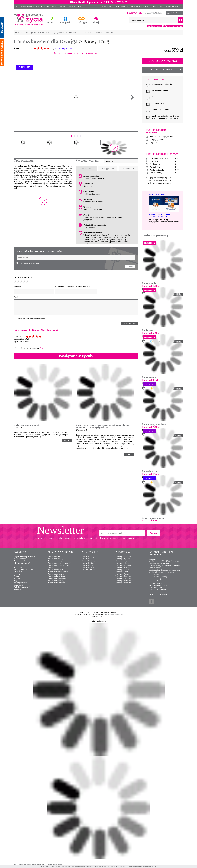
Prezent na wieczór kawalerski (59, 563)
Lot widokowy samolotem (154, 424)
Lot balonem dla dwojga (159, 576)
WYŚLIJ (130, 266)
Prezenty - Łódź (122, 572)
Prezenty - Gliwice (123, 563)
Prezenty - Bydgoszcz (124, 559)
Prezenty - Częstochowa (125, 561)
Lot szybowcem (149, 471)
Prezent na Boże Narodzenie (58, 576)
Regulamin (18, 589)
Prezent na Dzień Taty (56, 581)
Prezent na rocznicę (55, 570)
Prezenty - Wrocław (123, 583)
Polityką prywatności (83, 866)
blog (15, 581)
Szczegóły (86, 169)
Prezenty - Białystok (123, 556)
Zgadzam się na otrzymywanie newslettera (31, 318)
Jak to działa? (19, 572)
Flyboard (153, 559)
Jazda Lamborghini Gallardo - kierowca (165, 566)
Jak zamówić (129, 169)
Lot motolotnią (149, 377)
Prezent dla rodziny (89, 567)
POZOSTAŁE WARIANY (161, 70)
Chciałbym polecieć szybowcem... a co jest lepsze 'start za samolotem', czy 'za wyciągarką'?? (103, 426)
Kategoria (65, 22)
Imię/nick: (18, 286)
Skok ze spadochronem (153, 518)
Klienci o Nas (19, 567)
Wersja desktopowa (75, 6)
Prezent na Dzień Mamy (57, 578)
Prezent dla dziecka (89, 565)
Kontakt (63, 6)
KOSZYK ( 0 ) (176, 13)
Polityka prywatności (22, 587)
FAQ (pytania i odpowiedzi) (24, 6)
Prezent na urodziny (55, 556)
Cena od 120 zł (151, 286)
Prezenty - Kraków (123, 567)
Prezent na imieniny (55, 559)
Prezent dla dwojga (89, 561)
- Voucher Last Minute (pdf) (159, 216)
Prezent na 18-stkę (55, 561)
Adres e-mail (73, 286)
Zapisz (153, 533)
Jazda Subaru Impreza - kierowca (162, 572)
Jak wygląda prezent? (22, 563)
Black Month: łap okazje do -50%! (90, 2)
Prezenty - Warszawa (124, 581)
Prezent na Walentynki (56, 583)
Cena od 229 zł (151, 427)
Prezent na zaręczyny (56, 574)
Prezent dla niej (87, 559)
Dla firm (46, 6)
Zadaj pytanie (108, 169)
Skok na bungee (155, 587)
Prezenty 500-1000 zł (90, 570)
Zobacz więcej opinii (64, 48)
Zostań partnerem (20, 583)
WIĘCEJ (67, 441)
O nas (38, 6)
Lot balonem (148, 330)
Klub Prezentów (20, 559)
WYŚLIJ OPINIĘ (130, 323)
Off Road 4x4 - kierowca (159, 585)
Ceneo (42, 348)
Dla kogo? (81, 22)
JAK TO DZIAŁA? (155, 13)
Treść (16, 297)
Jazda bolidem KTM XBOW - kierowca (165, 561)
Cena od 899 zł (151, 521)
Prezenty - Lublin (122, 570)
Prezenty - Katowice (123, 565)
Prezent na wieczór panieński (59, 565)
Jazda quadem (155, 568)
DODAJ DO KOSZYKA (163, 61)
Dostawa (54, 6)
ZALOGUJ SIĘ (136, 13)
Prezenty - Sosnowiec (124, 576)
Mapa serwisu (19, 585)
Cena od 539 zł (151, 333)
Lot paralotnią (149, 283)
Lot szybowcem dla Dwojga (46, 41)
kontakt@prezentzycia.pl (113, 614)
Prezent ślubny (53, 567)
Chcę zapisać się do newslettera (30, 263)
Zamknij (154, 866)
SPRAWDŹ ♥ (119, 2)
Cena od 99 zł (150, 380)
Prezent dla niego (88, 556)
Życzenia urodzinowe (22, 561)
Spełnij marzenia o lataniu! (26, 425)
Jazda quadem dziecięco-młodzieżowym (165, 570)
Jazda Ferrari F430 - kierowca (161, 563)
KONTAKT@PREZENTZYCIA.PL (139, 6)
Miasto (51, 22)
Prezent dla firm (88, 563)
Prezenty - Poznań (122, 574)
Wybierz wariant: (88, 160)
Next (132, 97)
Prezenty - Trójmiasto (124, 578)
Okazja (96, 22)
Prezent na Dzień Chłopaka (58, 572)
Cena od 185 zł (151, 474)
